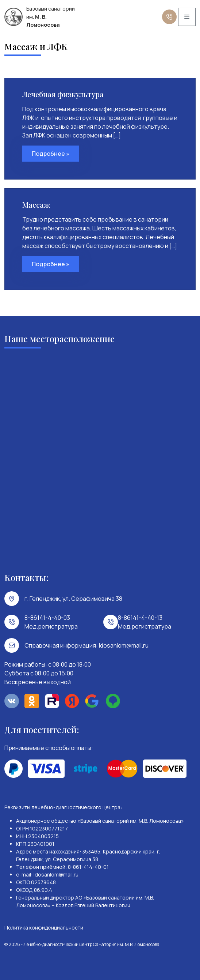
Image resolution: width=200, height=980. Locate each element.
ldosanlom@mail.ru (124, 645)
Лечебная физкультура (63, 94)
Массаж (36, 205)
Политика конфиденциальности (44, 928)
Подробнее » (51, 154)
